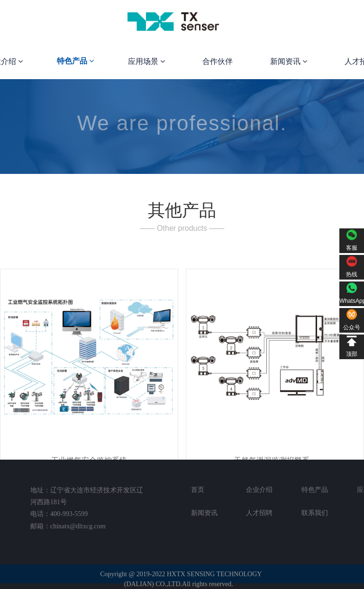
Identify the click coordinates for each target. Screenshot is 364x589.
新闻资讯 (289, 61)
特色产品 (75, 61)
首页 (198, 489)
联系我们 (315, 513)
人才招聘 (259, 513)
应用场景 (146, 61)
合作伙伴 (218, 61)
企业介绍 (259, 489)
